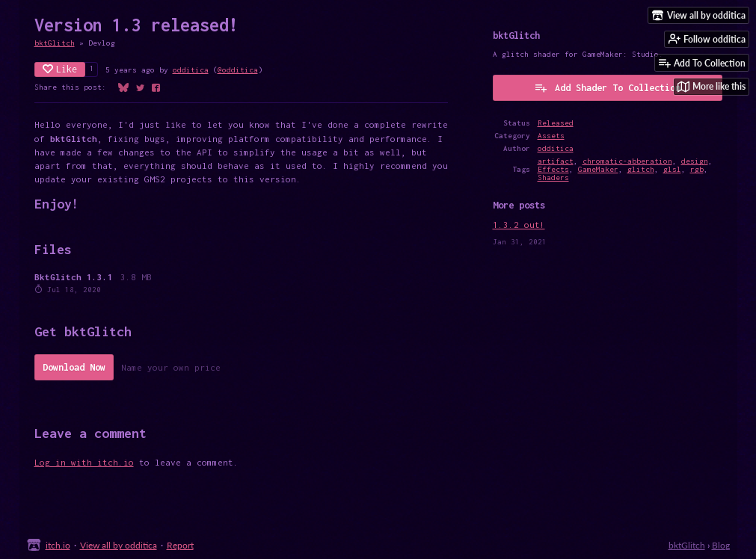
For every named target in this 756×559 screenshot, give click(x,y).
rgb (697, 169)
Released (556, 123)
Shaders (553, 177)
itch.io (58, 545)
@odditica (238, 70)
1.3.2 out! (519, 225)
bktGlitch (55, 43)
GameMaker (598, 169)
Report (180, 545)
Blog (721, 545)
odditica (191, 70)
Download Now (74, 367)
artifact (556, 161)
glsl (672, 169)
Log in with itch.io (84, 462)
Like (60, 69)
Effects (553, 169)
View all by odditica (119, 545)
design (695, 161)
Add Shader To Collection (607, 87)
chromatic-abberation (627, 161)
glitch (641, 169)
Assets (551, 136)
